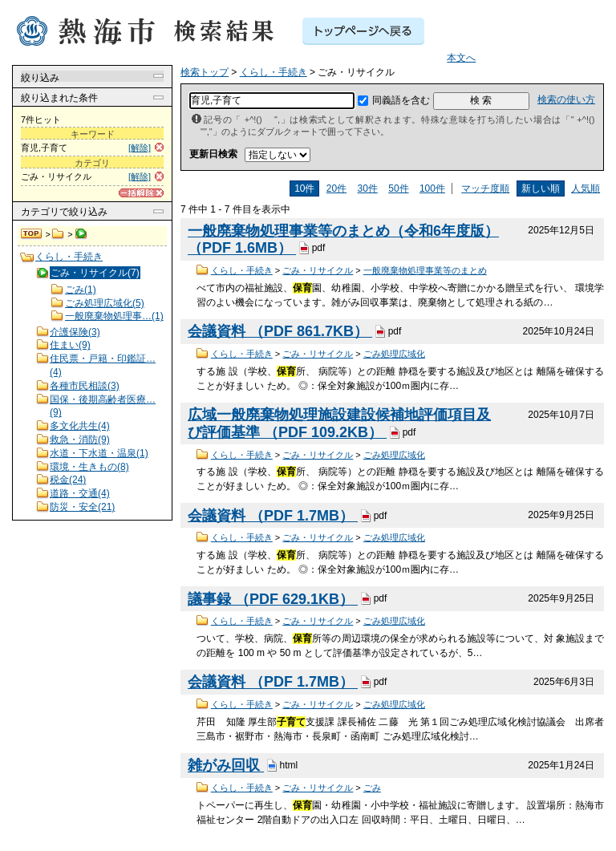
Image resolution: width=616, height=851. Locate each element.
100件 (432, 188)
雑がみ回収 (226, 766)
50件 (398, 188)
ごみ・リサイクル (318, 270)
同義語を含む (401, 100)
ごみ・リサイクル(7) (95, 273)
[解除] (140, 148)
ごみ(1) (81, 290)
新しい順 (541, 188)
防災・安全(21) (82, 507)
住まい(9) (70, 345)
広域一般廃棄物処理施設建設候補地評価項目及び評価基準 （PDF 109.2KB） (339, 423)
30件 (368, 188)
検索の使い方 (566, 99)
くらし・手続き (58, 234)
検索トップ (32, 234)
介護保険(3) (75, 332)
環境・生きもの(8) (89, 467)
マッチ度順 (485, 188)
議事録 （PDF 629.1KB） (273, 599)
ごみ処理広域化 (394, 354)
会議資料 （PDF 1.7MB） (273, 516)
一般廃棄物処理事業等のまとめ (425, 270)
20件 (336, 188)
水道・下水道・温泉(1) (99, 453)
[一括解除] (141, 193)
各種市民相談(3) (85, 386)
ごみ (372, 788)
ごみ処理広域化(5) (105, 303)
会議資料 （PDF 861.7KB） (280, 331)
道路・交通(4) (80, 493)
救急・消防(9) (80, 440)
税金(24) (68, 480)
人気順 (586, 188)
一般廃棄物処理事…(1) (114, 316)
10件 (304, 188)
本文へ (461, 58)
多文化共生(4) (80, 426)
